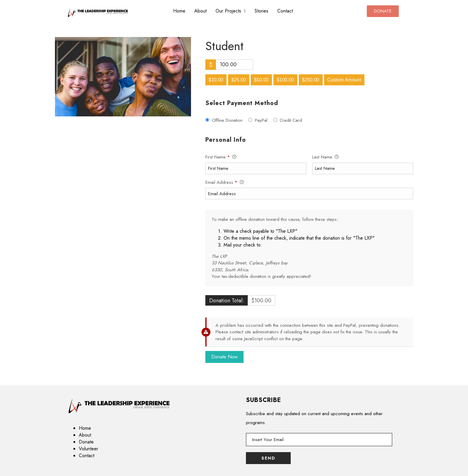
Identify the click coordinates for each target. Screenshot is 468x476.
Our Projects (231, 11)
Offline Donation (227, 120)
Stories (261, 11)
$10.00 (216, 80)
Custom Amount (344, 80)
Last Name (325, 157)
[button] (231, 11)
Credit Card (291, 120)
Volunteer (88, 449)
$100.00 (285, 80)
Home (179, 11)
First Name (221, 157)
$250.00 (311, 80)
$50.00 (261, 80)
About (200, 11)
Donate (86, 442)
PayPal (261, 120)
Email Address (225, 183)
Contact (285, 11)
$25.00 (239, 80)
